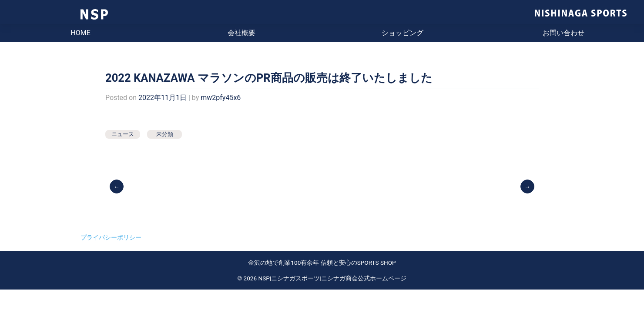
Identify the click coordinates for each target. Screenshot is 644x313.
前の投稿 (117, 186)
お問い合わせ (563, 33)
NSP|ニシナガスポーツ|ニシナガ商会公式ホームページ (333, 278)
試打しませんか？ (528, 186)
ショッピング (402, 33)
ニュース (123, 134)
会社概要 (241, 33)
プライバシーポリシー (111, 237)
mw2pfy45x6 (221, 98)
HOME (80, 33)
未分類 (165, 134)
